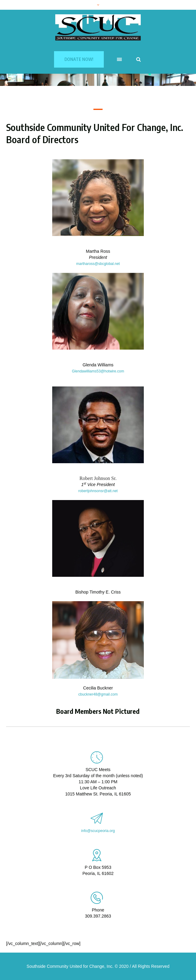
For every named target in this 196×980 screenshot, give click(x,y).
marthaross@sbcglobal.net (98, 264)
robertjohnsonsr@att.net (98, 491)
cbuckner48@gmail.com (98, 694)
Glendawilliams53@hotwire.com (98, 371)
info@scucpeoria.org (98, 831)
